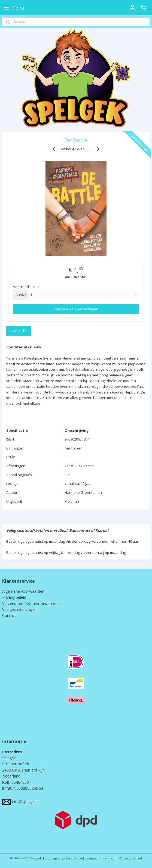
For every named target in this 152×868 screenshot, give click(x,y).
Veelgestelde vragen (20, 609)
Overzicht (19, 330)
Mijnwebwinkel (131, 858)
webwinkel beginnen (83, 858)
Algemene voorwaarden (23, 591)
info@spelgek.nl (26, 801)
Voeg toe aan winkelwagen (76, 309)
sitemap (51, 858)
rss (63, 858)
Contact (9, 615)
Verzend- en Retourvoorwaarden (31, 603)
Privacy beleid (14, 597)
